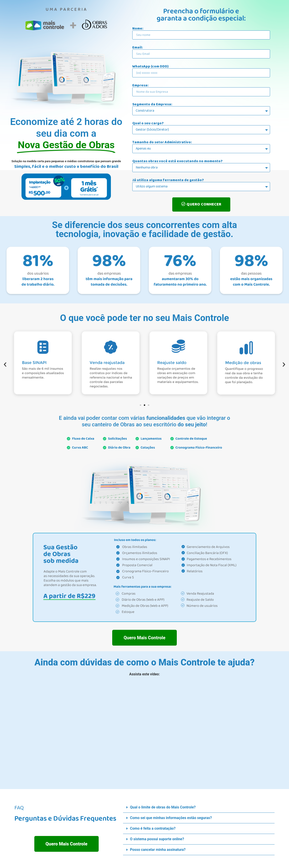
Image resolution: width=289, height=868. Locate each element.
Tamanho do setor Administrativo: (162, 142)
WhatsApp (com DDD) (150, 67)
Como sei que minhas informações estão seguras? (171, 818)
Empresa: (140, 85)
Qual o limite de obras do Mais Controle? (163, 807)
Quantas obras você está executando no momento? (177, 161)
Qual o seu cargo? (148, 123)
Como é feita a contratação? (153, 828)
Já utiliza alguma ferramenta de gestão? (168, 180)
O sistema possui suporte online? (157, 839)
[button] (5, 364)
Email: (138, 48)
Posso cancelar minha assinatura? (158, 850)
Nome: (138, 29)
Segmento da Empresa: (152, 104)
